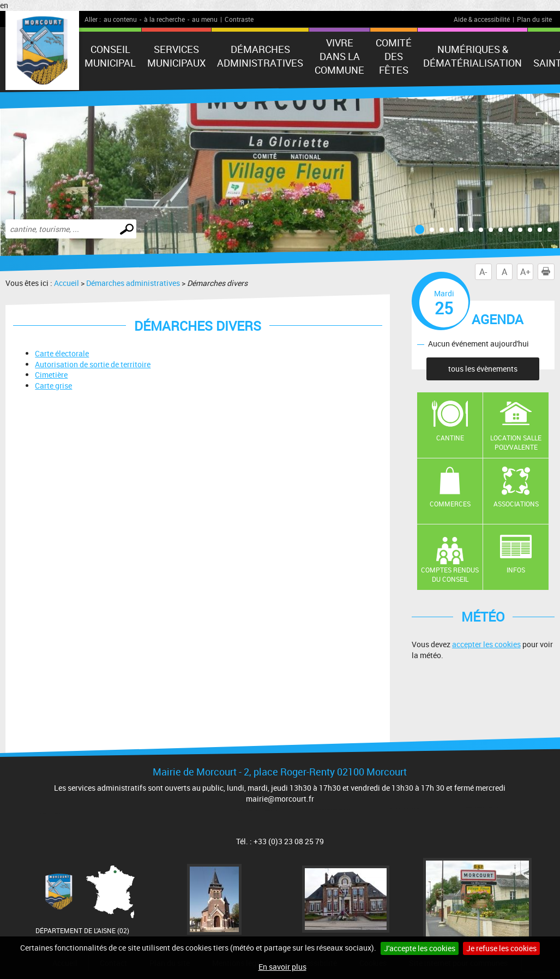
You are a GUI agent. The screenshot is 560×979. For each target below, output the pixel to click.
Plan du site (534, 19)
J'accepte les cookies (420, 948)
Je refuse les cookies (501, 948)
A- (483, 272)
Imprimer (548, 272)
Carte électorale (62, 353)
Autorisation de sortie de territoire (93, 364)
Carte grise (53, 386)
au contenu (120, 19)
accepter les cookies (486, 644)
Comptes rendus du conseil (450, 574)
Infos (516, 570)
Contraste (239, 19)
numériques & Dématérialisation (472, 56)
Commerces (450, 504)
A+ (525, 272)
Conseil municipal (110, 56)
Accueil (67, 283)
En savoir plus (282, 967)
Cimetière (51, 375)
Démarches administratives (260, 56)
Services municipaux (176, 56)
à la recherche (164, 19)
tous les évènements (483, 369)
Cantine (450, 438)
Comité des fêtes (394, 56)
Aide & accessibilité (482, 19)
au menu (205, 19)
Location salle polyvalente (516, 442)
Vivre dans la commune (339, 56)
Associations (516, 504)
